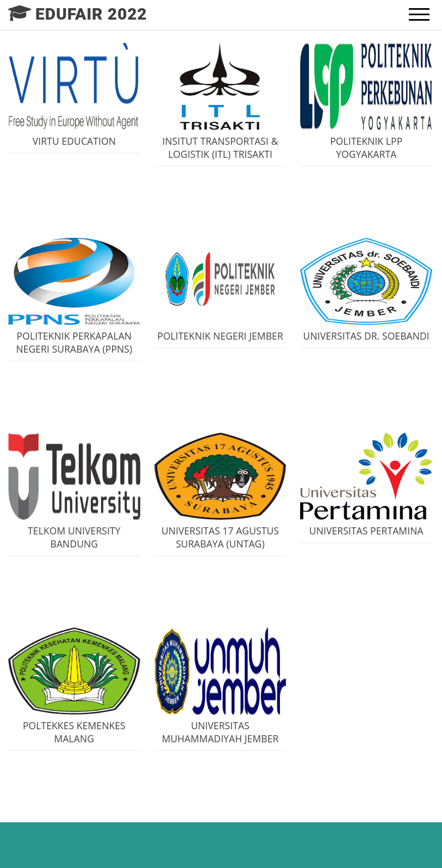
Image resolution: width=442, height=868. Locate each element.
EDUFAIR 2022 (134, 845)
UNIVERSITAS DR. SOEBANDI (366, 336)
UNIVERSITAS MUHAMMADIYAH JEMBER (220, 732)
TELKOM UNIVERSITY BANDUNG (74, 537)
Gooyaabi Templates (360, 845)
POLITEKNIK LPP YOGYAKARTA (366, 147)
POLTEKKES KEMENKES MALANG (74, 732)
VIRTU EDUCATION (74, 141)
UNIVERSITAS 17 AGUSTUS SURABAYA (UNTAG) (220, 537)
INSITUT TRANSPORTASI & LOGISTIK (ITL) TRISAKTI (220, 147)
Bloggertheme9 (236, 845)
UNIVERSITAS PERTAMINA (366, 531)
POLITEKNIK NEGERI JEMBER (220, 336)
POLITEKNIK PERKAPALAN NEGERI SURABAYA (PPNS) (74, 342)
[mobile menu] (419, 15)
